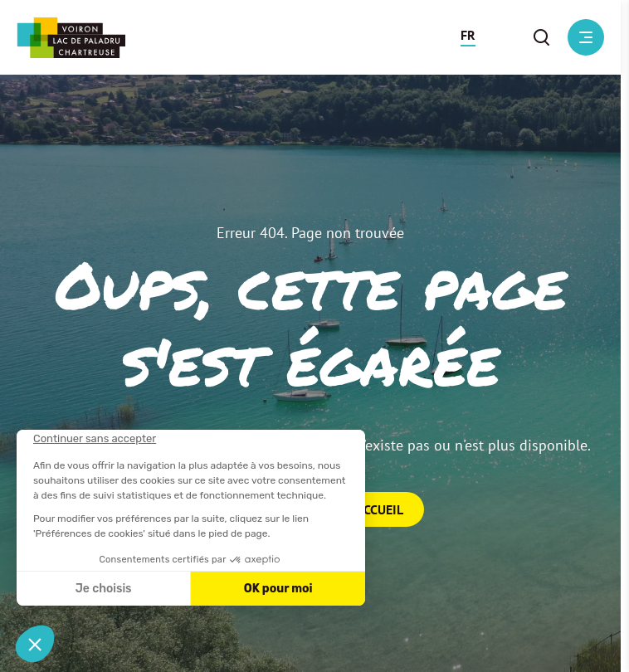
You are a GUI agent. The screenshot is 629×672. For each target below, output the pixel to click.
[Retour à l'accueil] (71, 38)
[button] (468, 37)
